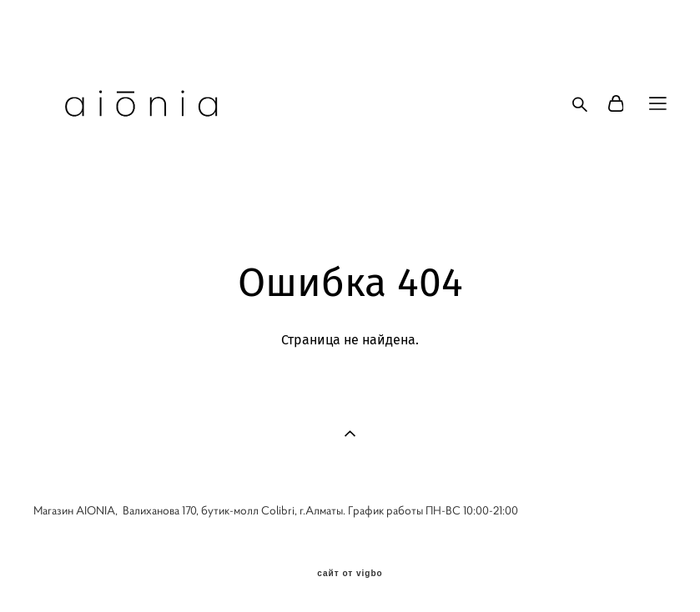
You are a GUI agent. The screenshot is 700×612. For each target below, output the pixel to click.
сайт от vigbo (350, 574)
